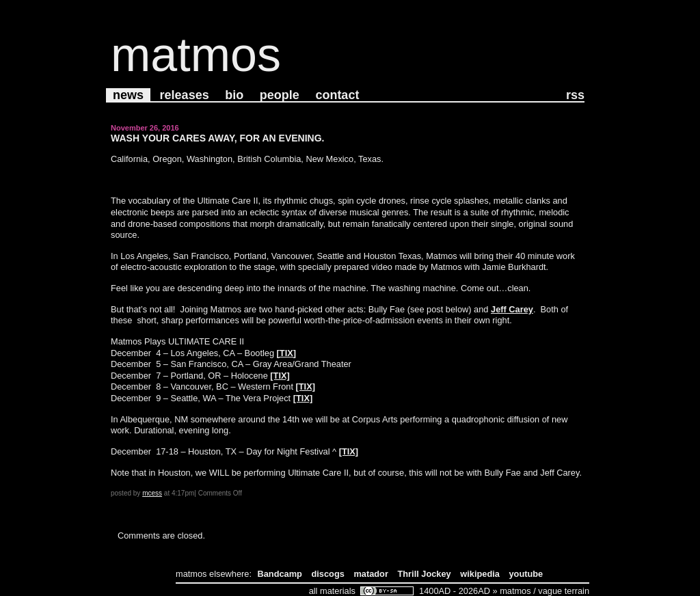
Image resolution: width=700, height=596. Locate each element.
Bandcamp (280, 574)
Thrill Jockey (424, 574)
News (128, 95)
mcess (152, 493)
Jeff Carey (512, 309)
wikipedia (480, 574)
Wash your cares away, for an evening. (217, 138)
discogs (328, 574)
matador (371, 574)
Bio (234, 95)
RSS (575, 95)
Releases (185, 95)
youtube (526, 574)
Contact (337, 95)
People (280, 95)
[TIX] (286, 353)
